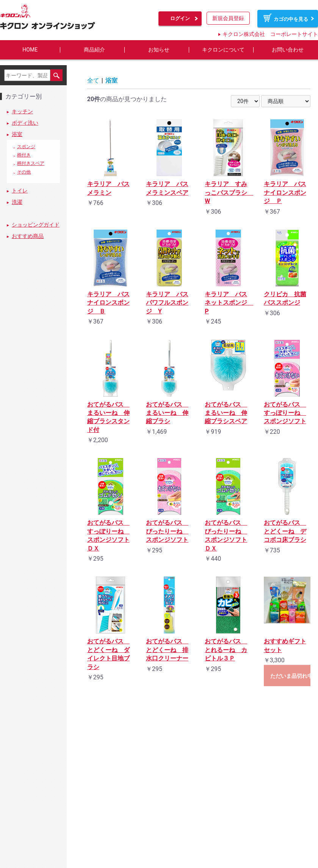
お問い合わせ (288, 50)
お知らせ (159, 50)
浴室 (17, 135)
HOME (30, 50)
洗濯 (17, 202)
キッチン (22, 112)
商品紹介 (94, 50)
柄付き (24, 155)
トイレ (20, 191)
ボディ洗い (25, 123)
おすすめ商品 (28, 236)
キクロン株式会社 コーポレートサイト (270, 34)
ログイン (180, 18)
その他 (24, 172)
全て (93, 81)
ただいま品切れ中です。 (290, 676)
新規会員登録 (228, 18)
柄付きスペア (31, 164)
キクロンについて (223, 50)
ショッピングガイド (36, 225)
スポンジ (26, 147)
